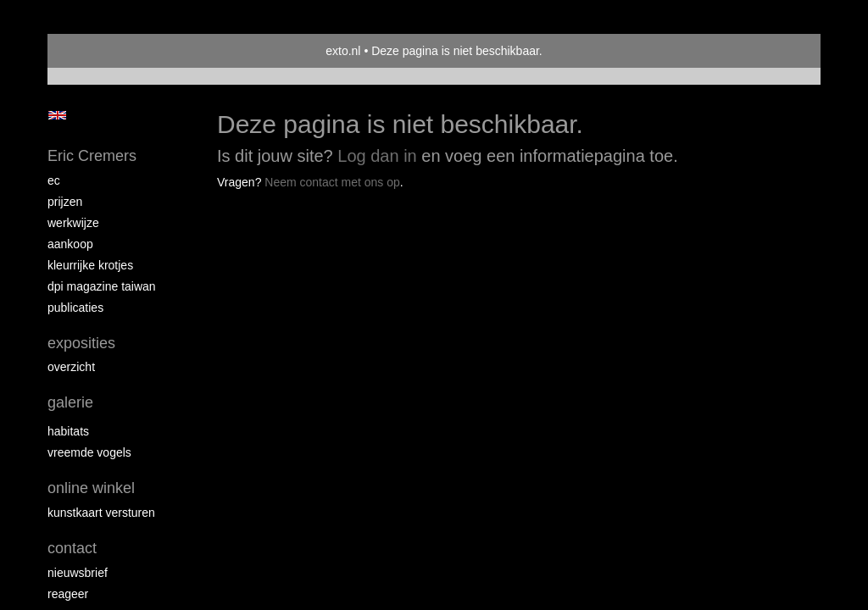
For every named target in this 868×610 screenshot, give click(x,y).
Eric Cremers (92, 156)
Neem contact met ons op (332, 182)
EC (54, 180)
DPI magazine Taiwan (102, 286)
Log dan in (377, 156)
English (57, 115)
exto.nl (343, 51)
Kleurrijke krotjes (90, 265)
